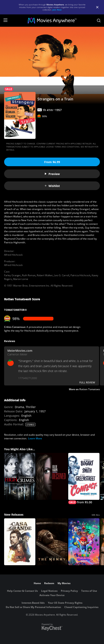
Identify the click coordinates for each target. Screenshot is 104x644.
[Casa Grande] (20, 542)
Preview (52, 174)
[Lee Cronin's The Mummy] (52, 542)
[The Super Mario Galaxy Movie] (84, 542)
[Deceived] (52, 476)
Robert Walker (45, 275)
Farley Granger (12, 275)
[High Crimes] (20, 476)
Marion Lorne (21, 279)
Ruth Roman (29, 275)
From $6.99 (52, 162)
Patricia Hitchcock (80, 275)
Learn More (35, 438)
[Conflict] (84, 479)
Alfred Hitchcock (13, 255)
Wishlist (52, 186)
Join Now (57, 10)
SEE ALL (96, 515)
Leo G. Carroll (62, 275)
